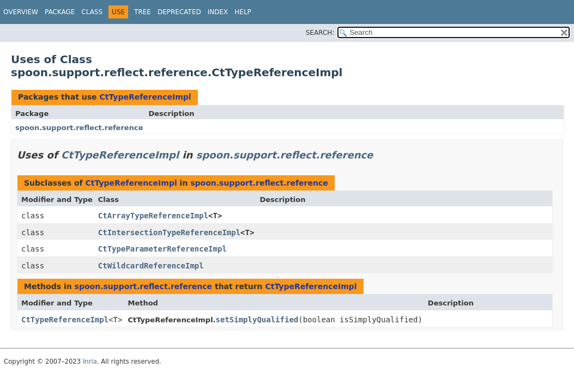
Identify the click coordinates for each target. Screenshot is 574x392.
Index (218, 12)
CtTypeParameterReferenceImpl (162, 249)
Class (92, 12)
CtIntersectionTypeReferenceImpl (169, 232)
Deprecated (179, 12)
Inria (90, 362)
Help (243, 12)
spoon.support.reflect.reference (79, 128)
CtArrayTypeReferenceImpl (153, 216)
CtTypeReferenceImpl (145, 97)
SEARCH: (320, 33)
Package (60, 12)
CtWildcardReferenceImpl (151, 266)
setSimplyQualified (257, 320)
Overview (21, 12)
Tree (143, 12)
